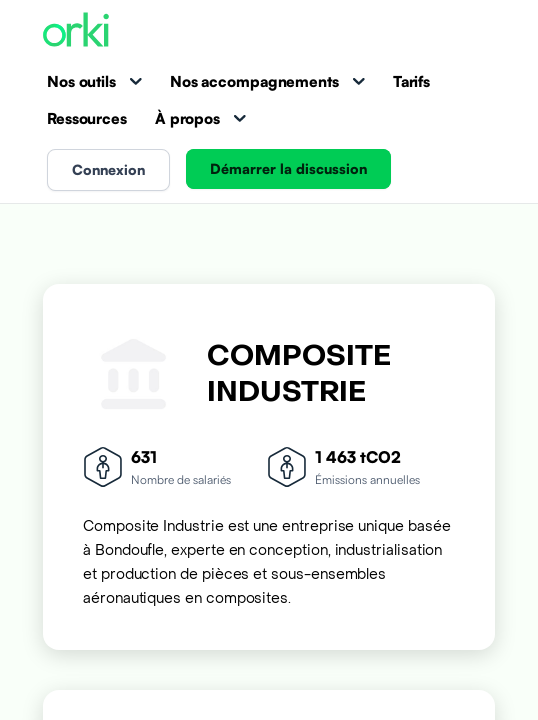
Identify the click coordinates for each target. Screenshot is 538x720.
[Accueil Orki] (76, 31)
